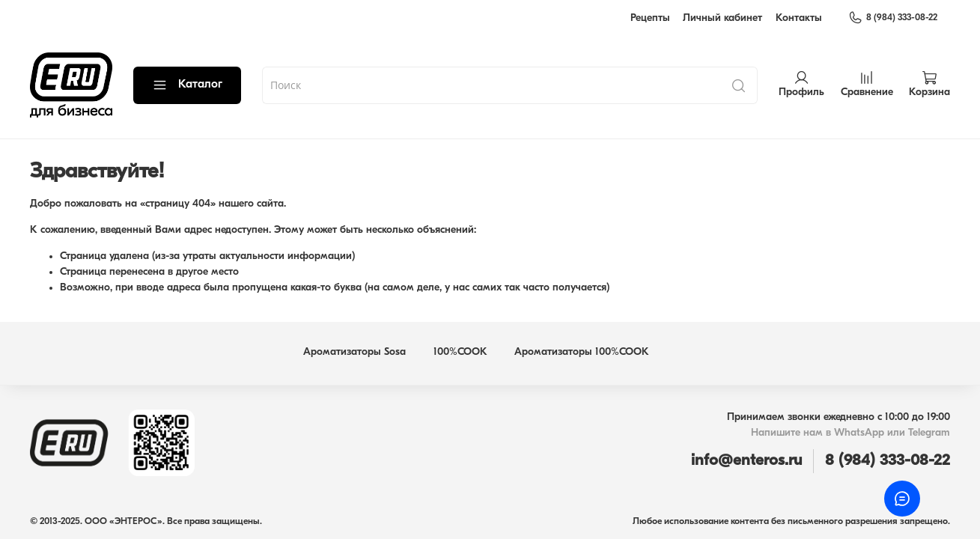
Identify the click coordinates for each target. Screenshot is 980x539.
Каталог (187, 85)
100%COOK (460, 352)
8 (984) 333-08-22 (893, 18)
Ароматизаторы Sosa (354, 352)
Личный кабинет (722, 18)
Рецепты (650, 18)
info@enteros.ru (746, 461)
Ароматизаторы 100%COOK (582, 352)
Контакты (799, 18)
